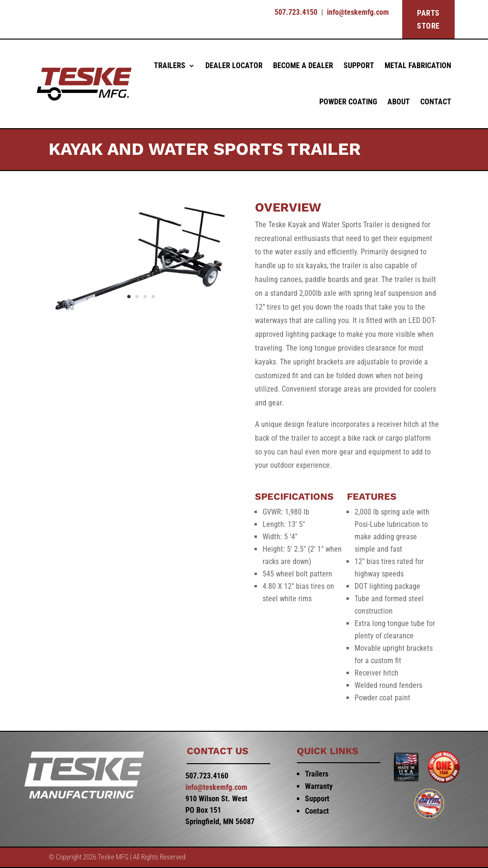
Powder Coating (348, 102)
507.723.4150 (296, 12)
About (399, 102)
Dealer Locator (234, 66)
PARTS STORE (428, 20)
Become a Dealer (303, 66)
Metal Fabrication (418, 66)
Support (359, 66)
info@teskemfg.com (358, 12)
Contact (436, 102)
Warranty (319, 786)
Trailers (170, 66)
